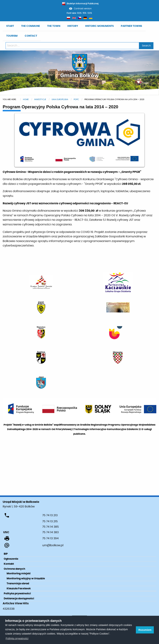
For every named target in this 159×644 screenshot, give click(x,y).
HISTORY (73, 26)
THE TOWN (54, 26)
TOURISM (12, 36)
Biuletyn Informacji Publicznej (80, 4)
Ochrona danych (14, 569)
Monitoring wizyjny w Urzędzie (26, 579)
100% (79, 13)
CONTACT (31, 36)
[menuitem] (10, 26)
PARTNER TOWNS (131, 26)
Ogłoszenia (11, 559)
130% (90, 13)
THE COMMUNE (31, 26)
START (10, 26)
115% (85, 13)
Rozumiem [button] (145, 630)
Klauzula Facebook (19, 589)
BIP (6, 554)
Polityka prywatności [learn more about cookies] (17, 638)
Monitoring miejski (19, 574)
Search (146, 46)
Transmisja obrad (18, 584)
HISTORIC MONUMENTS (99, 26)
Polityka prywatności (17, 594)
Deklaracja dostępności (19, 599)
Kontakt (9, 564)
